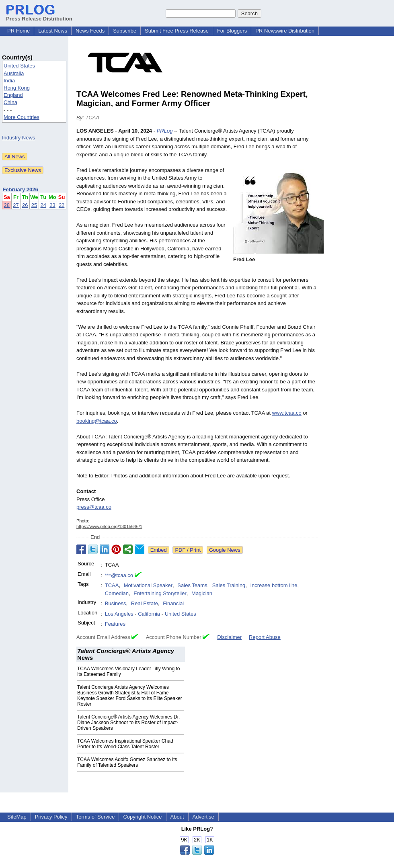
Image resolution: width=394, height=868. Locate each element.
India (9, 81)
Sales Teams (192, 585)
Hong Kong (17, 88)
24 (43, 205)
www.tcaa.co (287, 413)
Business (116, 603)
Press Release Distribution (39, 16)
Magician (202, 593)
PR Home (18, 31)
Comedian (117, 593)
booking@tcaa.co (97, 421)
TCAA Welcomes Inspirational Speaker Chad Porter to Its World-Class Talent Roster (125, 744)
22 (62, 205)
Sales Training (229, 585)
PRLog (165, 131)
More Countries (22, 117)
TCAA (112, 585)
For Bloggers (232, 31)
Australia (14, 73)
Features (115, 624)
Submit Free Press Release (177, 31)
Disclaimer (229, 637)
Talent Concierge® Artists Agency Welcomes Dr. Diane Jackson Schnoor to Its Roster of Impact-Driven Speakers (128, 723)
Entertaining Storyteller (160, 593)
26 (25, 205)
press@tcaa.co (94, 507)
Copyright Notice (142, 817)
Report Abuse (265, 637)
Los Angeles (119, 614)
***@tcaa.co (119, 575)
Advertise (203, 817)
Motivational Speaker (148, 585)
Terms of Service (95, 817)
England (13, 95)
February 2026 (21, 189)
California (149, 614)
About (177, 817)
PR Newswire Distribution (285, 31)
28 (7, 205)
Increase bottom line (274, 585)
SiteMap (17, 817)
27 (16, 205)
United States (19, 66)
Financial (173, 603)
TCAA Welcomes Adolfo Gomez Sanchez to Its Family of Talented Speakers (127, 762)
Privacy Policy (51, 817)
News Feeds (90, 31)
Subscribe (125, 31)
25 (34, 205)
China (10, 102)
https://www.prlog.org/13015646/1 (109, 526)
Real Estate (145, 603)
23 (52, 205)
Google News (225, 550)
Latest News (53, 31)
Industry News (18, 138)
